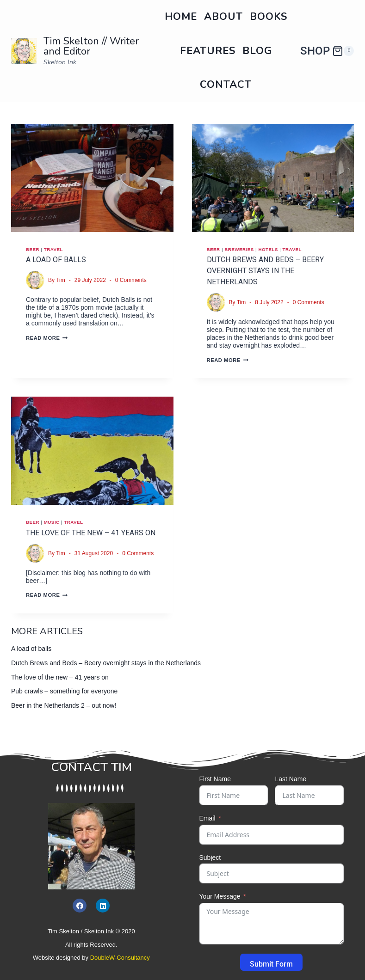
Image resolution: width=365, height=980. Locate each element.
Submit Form (271, 964)
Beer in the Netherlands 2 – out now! (64, 705)
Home (181, 17)
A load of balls (56, 260)
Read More (47, 338)
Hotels (268, 249)
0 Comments (131, 280)
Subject (210, 857)
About (223, 17)
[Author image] (35, 280)
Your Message (220, 896)
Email (207, 818)
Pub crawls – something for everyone (64, 691)
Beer (33, 249)
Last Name (291, 779)
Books (269, 17)
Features (208, 51)
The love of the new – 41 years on (91, 533)
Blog (257, 51)
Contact (226, 85)
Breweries (239, 249)
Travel (53, 249)
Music (52, 522)
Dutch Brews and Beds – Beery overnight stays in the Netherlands (265, 271)
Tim (61, 280)
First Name (215, 779)
